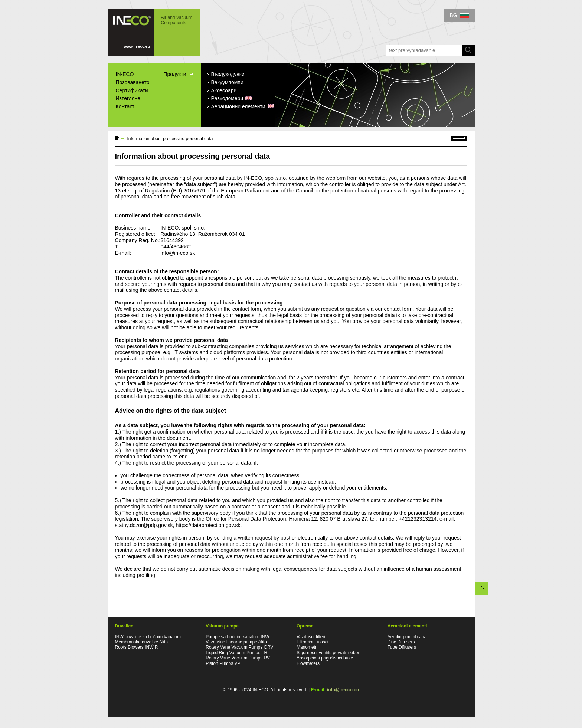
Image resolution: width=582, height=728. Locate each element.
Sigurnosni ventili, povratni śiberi (328, 653)
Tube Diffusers (402, 647)
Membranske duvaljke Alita (142, 642)
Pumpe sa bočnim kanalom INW (237, 637)
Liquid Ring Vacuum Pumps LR (236, 653)
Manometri (307, 647)
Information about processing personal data (170, 139)
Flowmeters (308, 663)
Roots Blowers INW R (137, 647)
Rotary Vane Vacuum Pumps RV (238, 658)
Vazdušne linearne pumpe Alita (236, 642)
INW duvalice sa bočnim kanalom (148, 637)
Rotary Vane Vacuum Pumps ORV (239, 647)
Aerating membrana (407, 637)
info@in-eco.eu (343, 690)
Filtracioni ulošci (312, 642)
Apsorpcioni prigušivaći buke (325, 658)
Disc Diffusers (401, 642)
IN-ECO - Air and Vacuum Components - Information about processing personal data (154, 32)
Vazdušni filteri (311, 637)
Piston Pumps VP (223, 663)
